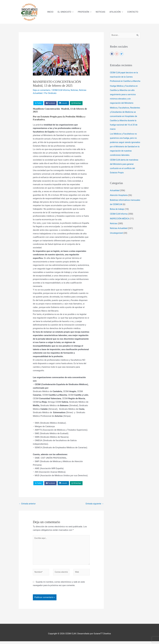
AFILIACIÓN (115, 12)
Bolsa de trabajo (118, 214)
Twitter (39, 103)
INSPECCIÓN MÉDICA (120, 223)
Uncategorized (117, 238)
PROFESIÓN (83, 12)
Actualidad (115, 195)
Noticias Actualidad (119, 233)
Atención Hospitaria (119, 200)
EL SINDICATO (64, 12)
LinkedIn (64, 103)
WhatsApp (77, 103)
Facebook (51, 103)
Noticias (77, 90)
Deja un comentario (42, 90)
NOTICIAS (100, 12)
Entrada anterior (28, 504)
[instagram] (117, 54)
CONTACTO (133, 12)
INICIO (50, 12)
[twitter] (122, 54)
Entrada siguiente (94, 504)
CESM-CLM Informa (63, 90)
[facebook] (112, 54)
